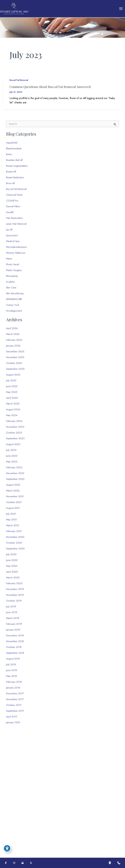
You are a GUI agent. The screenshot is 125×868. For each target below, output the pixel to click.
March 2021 (13, 527)
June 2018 (12, 672)
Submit (77, 828)
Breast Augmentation (17, 167)
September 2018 (15, 654)
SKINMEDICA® (15, 301)
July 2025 (11, 382)
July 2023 (11, 452)
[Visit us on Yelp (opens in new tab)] (31, 863)
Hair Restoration (15, 220)
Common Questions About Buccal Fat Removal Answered (51, 88)
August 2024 (13, 411)
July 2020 (11, 556)
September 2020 (16, 550)
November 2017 (15, 701)
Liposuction (12, 237)
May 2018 (12, 678)
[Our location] (110, 863)
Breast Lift (12, 173)
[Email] (92, 782)
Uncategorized (14, 312)
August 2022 (13, 486)
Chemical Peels (15, 196)
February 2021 (14, 533)
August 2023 (13, 446)
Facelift (10, 214)
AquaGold (12, 144)
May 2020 (12, 567)
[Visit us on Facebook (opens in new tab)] (6, 863)
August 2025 (13, 376)
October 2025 (14, 365)
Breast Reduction (15, 179)
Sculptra (10, 283)
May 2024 (12, 417)
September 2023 (15, 440)
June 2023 (12, 457)
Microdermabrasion (17, 249)
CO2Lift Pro (13, 202)
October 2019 (14, 602)
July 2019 (11, 608)
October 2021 (14, 504)
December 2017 (15, 695)
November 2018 (15, 643)
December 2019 (15, 591)
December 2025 (15, 353)
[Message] (92, 801)
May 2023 (12, 463)
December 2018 (15, 637)
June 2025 (12, 388)
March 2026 (13, 336)
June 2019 (12, 614)
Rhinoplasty (12, 277)
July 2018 (11, 666)
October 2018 (14, 649)
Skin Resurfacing (15, 295)
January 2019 (13, 631)
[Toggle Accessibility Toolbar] (7, 848)
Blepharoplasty (14, 150)
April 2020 (12, 573)
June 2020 (12, 562)
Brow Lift (11, 185)
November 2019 (15, 596)
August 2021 (13, 510)
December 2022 (15, 475)
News (9, 260)
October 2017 (14, 707)
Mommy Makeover (16, 254)
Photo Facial (13, 266)
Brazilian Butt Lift (15, 162)
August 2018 (13, 660)
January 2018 (13, 689)
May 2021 (12, 521)
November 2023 (15, 428)
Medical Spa (13, 243)
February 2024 (14, 423)
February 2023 (14, 469)
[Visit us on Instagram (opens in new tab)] (14, 863)
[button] (23, 819)
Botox (9, 156)
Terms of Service (82, 816)
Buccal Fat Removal (20, 82)
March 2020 (13, 579)
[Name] (92, 774)
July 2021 (11, 515)
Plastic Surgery (14, 272)
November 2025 (15, 359)
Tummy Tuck (13, 306)
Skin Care (11, 289)
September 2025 (15, 370)
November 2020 (15, 538)
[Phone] (92, 790)
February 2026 (14, 341)
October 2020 (14, 544)
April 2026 (12, 330)
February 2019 (14, 625)
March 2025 (13, 405)
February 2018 (14, 683)
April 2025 (12, 399)
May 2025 (12, 394)
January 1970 (13, 724)
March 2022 (13, 492)
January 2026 (13, 347)
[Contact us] (119, 863)
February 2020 (14, 585)
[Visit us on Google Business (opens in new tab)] (23, 863)
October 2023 (14, 434)
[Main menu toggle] (121, 9)
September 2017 (15, 712)
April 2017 (12, 718)
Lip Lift (10, 231)
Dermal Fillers (13, 208)
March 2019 (13, 620)
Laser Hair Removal (17, 225)
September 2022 (15, 481)
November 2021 (15, 498)
